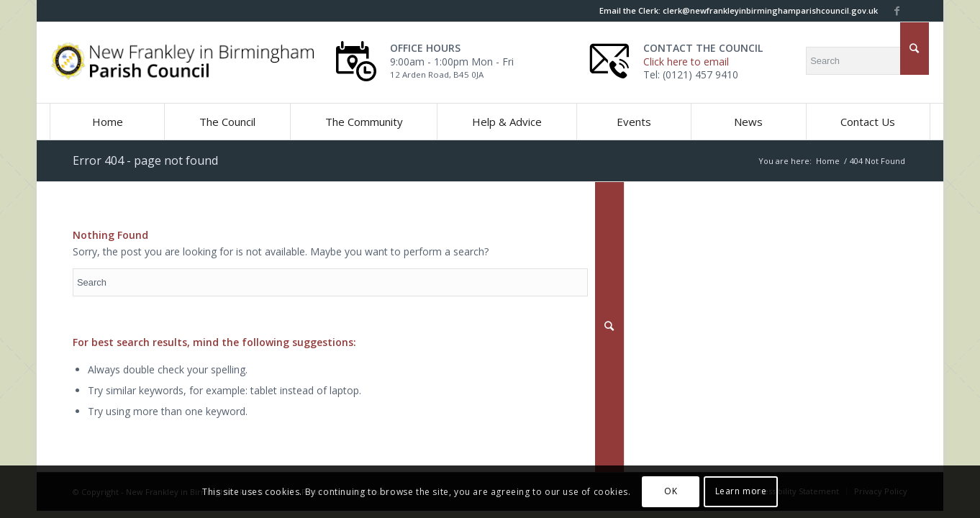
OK (671, 491)
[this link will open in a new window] (897, 11)
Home (828, 161)
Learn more (741, 491)
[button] (227, 122)
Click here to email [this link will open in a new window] (686, 62)
